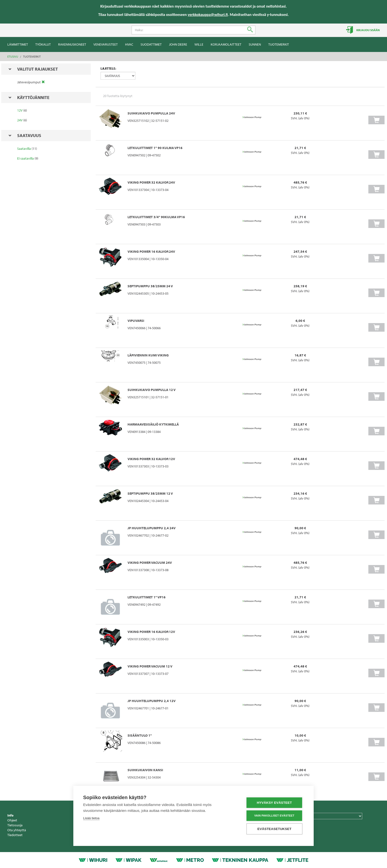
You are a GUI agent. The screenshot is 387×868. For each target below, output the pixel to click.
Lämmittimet (18, 44)
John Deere (178, 44)
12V (20, 110)
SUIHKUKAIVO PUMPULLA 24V (151, 113)
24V (20, 120)
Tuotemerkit (279, 44)
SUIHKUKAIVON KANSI (145, 770)
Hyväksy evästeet (274, 803)
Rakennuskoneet (72, 44)
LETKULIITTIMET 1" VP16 (147, 597)
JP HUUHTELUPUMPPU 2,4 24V (152, 528)
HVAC (129, 44)
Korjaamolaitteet (226, 44)
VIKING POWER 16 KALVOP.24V (151, 252)
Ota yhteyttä (17, 830)
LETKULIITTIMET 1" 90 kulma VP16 (155, 148)
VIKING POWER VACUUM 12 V (150, 666)
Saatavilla (24, 149)
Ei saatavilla (26, 158)
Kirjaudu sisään (368, 30)
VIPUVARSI (136, 321)
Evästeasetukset (275, 829)
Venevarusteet (106, 44)
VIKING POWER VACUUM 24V (150, 563)
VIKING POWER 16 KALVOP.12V (151, 632)
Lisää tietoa (91, 818)
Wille (199, 44)
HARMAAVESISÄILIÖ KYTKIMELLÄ (153, 424)
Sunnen (255, 44)
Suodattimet (151, 44)
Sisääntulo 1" (140, 735)
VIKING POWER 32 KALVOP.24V (151, 182)
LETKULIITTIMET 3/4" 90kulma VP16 (156, 217)
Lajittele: (108, 68)
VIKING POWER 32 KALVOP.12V (151, 459)
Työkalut (43, 44)
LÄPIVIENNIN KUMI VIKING (148, 355)
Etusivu (13, 57)
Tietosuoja (15, 825)
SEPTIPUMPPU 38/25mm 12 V (150, 493)
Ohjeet (12, 820)
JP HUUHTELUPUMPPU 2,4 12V (152, 701)
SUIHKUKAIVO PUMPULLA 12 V (152, 390)
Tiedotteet (15, 835)
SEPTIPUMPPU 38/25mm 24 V (150, 286)
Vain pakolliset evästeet (274, 816)
